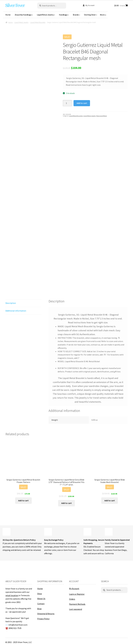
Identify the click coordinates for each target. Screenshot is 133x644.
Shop (40, 594)
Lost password (76, 609)
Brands (76, 15)
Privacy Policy (43, 619)
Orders (72, 599)
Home (8, 15)
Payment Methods (77, 604)
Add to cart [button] (23, 500)
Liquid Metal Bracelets (38, 22)
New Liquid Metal (102, 116)
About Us (41, 599)
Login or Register (77, 594)
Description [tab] (11, 303)
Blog (39, 609)
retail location (12, 595)
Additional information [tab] (16, 311)
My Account (90, 5)
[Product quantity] (67, 103)
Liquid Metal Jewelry (45, 15)
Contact (41, 604)
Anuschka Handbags (23, 15)
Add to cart (82, 103)
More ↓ (103, 15)
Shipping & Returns (46, 614)
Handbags (63, 15)
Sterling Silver (90, 15)
